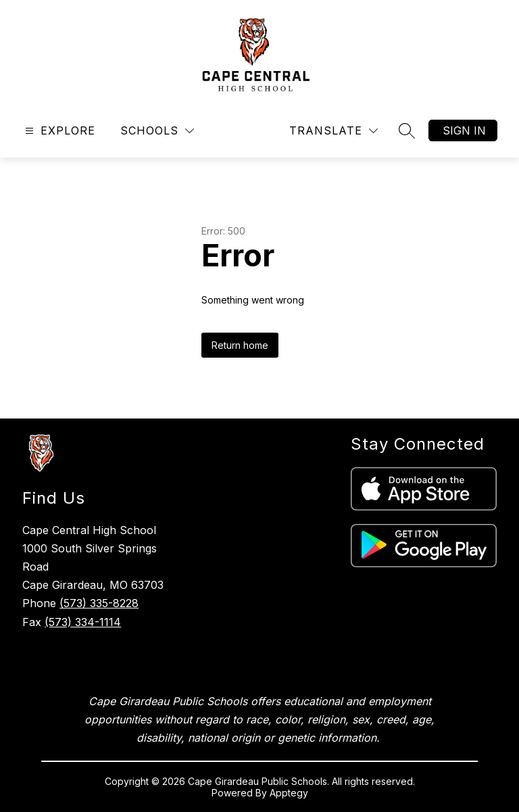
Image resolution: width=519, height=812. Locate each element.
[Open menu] (58, 131)
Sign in (464, 130)
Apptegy (289, 793)
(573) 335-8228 (99, 603)
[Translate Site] (333, 131)
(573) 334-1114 (83, 622)
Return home (240, 345)
